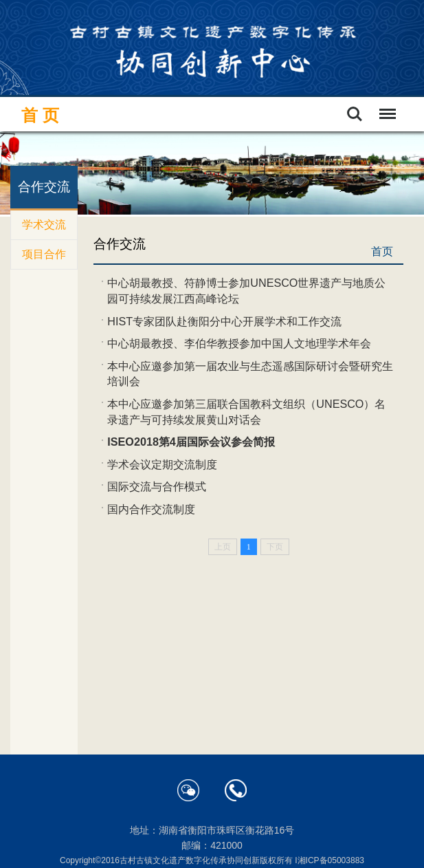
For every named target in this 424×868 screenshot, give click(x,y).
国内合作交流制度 (151, 509)
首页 (43, 116)
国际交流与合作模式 (157, 486)
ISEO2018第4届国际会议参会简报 (191, 442)
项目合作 (44, 254)
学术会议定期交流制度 (162, 464)
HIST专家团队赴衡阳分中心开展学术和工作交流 (224, 321)
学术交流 (44, 225)
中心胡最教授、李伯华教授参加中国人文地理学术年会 (239, 343)
